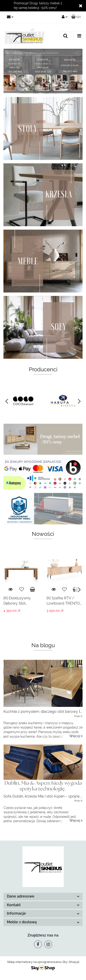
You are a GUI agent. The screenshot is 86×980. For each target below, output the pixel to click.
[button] (76, 17)
